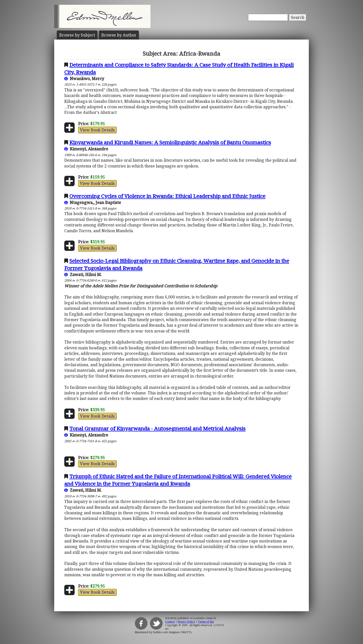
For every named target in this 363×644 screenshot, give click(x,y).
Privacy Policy (186, 622)
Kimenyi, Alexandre (86, 149)
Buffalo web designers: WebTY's (172, 632)
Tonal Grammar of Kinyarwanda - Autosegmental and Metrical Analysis (157, 428)
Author (119, 35)
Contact (170, 622)
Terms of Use (206, 622)
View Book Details (97, 130)
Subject (77, 35)
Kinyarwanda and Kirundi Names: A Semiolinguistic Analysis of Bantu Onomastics (170, 142)
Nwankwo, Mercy (84, 79)
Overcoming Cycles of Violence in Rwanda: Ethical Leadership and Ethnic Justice (167, 196)
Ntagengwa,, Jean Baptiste (93, 202)
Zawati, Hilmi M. (83, 275)
